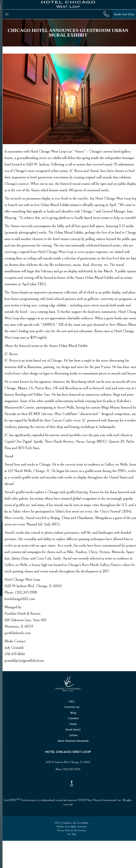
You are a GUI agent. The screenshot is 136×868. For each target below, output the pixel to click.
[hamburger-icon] (7, 14)
